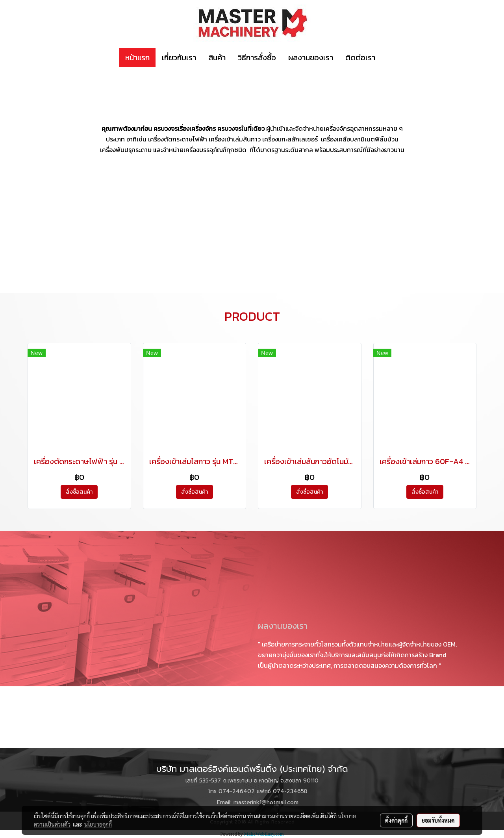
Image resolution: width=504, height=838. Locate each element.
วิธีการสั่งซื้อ (257, 58)
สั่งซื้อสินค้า (79, 492)
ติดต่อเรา (360, 58)
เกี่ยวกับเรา (179, 58)
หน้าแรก (137, 58)
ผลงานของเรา (311, 58)
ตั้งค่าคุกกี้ (396, 820)
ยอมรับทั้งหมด (438, 820)
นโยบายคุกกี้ (98, 824)
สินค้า (217, 58)
